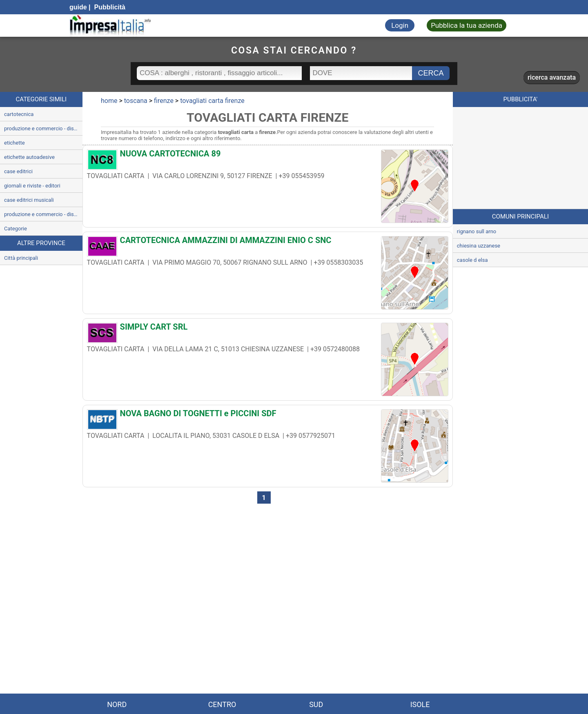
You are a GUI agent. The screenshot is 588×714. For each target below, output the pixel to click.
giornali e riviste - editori (32, 186)
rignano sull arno (477, 231)
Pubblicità (109, 7)
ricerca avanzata (552, 77)
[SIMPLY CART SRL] (268, 329)
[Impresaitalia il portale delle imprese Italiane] (110, 26)
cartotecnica (19, 114)
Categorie (16, 229)
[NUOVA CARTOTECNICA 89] (268, 156)
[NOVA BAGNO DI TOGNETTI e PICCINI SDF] (268, 415)
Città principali (21, 258)
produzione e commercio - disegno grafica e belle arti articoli (43, 128)
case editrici (18, 171)
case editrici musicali (29, 200)
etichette (14, 143)
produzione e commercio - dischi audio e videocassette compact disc (43, 214)
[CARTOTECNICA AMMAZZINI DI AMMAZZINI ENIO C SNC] (268, 242)
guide (78, 7)
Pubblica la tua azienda (467, 25)
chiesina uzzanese (479, 246)
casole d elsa (472, 260)
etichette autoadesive (29, 157)
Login (400, 25)
